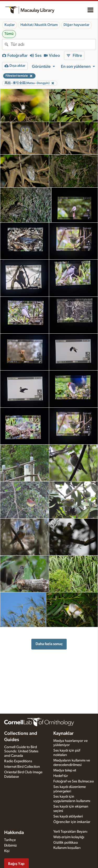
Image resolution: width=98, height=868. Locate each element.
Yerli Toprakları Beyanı (70, 832)
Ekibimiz (10, 845)
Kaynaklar (64, 733)
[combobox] (53, 44)
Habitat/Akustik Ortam (39, 25)
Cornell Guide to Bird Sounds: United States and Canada (21, 752)
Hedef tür (61, 776)
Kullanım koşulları (67, 848)
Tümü (9, 34)
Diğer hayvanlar (76, 25)
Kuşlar (10, 25)
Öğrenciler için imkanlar (72, 822)
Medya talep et (65, 770)
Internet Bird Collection (22, 767)
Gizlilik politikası (66, 843)
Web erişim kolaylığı (69, 837)
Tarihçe (10, 840)
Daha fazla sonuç (49, 644)
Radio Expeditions (18, 761)
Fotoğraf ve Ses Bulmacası (74, 781)
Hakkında (14, 833)
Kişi (7, 851)
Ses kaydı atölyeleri (68, 816)
